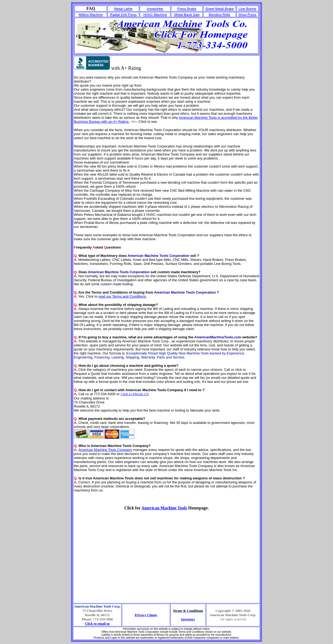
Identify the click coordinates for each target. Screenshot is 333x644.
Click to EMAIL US (135, 394)
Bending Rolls (220, 15)
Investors (188, 619)
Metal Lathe (123, 9)
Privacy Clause (146, 615)
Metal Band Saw (187, 15)
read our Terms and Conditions (122, 296)
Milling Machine (91, 15)
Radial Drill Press (123, 15)
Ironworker (155, 9)
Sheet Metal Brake (219, 9)
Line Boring (247, 9)
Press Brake (187, 9)
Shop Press (247, 15)
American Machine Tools (164, 508)
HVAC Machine (155, 15)
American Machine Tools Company (105, 450)
